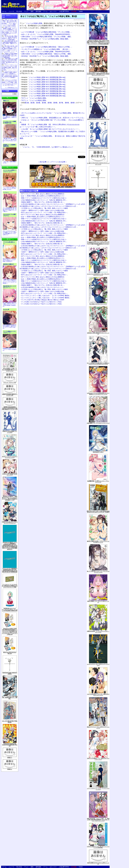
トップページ (53, 162)
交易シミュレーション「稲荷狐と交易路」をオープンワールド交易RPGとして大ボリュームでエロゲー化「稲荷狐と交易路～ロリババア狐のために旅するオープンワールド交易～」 (9, 31)
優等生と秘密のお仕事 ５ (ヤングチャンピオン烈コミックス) (98, 542)
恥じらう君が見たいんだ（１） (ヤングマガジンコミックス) (98, 572)
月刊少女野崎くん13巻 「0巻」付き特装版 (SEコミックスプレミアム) (10, 370)
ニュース (11, 11)
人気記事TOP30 (64, 11)
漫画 (32, 11)
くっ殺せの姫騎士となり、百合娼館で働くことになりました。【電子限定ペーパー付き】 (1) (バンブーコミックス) (98, 74)
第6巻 (55, 103)
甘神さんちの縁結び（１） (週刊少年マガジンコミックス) (98, 759)
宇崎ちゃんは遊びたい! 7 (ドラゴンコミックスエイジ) (10, 522)
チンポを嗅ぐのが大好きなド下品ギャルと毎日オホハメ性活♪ (42, 302)
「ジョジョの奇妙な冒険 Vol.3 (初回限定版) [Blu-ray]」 (44, 82)
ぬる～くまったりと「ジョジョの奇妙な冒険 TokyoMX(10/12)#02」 (46, 52)
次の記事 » (63, 162)
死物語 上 (10, 769)
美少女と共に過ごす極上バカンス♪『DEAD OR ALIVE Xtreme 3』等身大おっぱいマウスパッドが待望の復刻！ (10, 38)
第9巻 (73, 103)
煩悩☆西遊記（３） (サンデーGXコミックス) (98, 602)
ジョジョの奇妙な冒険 (34, 23)
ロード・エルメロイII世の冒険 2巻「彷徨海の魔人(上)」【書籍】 (10, 697)
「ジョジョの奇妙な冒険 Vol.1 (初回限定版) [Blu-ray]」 (44, 77)
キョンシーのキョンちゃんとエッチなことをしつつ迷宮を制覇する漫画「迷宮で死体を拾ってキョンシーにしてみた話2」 (10, 67)
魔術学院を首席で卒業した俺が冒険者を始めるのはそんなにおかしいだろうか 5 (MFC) (98, 512)
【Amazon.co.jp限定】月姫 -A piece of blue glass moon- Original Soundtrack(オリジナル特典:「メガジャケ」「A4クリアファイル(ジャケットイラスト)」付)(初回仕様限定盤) (98, 42)
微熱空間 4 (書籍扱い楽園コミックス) (98, 90)
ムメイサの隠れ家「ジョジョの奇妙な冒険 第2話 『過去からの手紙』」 (47, 47)
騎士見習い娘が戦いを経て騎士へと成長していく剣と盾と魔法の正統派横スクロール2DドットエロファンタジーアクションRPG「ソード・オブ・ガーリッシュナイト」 (10, 49)
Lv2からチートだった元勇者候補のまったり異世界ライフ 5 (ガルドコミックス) (98, 394)
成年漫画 (38, 11)
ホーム (4, 11)
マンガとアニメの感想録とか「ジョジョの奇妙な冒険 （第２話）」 (46, 49)
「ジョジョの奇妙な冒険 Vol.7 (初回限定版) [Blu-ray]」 (44, 91)
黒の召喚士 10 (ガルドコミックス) (98, 304)
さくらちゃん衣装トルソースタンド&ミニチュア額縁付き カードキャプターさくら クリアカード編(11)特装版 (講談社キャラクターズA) (98, 243)
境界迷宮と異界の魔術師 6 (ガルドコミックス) (98, 333)
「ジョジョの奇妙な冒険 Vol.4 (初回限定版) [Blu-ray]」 (44, 84)
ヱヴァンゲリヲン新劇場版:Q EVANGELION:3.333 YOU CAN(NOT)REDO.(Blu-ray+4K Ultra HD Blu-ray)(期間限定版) (10, 570)
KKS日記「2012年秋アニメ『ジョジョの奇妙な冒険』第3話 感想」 (45, 39)
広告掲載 (74, 11)
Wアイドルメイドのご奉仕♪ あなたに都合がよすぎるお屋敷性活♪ (43, 194)
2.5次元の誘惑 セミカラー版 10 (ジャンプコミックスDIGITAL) (98, 847)
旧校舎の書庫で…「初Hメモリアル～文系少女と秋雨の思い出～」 (43, 202)
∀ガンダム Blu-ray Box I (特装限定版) (10, 722)
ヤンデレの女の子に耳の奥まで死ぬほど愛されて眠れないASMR (43, 300)
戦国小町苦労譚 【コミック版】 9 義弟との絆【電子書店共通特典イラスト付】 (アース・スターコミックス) (98, 820)
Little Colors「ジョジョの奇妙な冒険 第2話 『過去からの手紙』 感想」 (47, 54)
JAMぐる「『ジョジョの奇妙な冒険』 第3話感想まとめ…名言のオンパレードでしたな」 (53, 118)
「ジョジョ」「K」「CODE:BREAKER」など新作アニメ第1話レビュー (47, 147)
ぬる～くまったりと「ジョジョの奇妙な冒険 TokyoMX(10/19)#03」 (46, 34)
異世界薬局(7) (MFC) (98, 452)
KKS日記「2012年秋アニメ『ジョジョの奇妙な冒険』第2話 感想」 (45, 56)
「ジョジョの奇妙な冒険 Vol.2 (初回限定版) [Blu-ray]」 (44, 80)
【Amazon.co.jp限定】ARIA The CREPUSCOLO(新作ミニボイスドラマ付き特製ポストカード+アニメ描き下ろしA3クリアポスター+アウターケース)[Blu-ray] (10, 632)
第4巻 (44, 103)
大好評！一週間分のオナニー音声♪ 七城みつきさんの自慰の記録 (43, 210)
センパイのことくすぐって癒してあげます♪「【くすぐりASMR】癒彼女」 (46, 296)
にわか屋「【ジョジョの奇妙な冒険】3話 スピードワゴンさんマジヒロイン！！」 (51, 129)
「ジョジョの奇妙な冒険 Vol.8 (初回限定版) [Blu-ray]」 (44, 93)
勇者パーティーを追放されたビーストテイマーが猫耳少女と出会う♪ (44, 198)
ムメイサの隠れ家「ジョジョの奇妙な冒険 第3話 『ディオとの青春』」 (47, 32)
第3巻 (38, 103)
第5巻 (50, 103)
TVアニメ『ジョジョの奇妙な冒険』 (34, 98)
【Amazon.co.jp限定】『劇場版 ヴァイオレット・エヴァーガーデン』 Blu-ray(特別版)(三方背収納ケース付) (10, 498)
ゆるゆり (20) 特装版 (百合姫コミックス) (10, 474)
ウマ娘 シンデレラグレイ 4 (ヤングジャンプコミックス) (98, 164)
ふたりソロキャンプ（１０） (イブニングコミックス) (98, 789)
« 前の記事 (42, 162)
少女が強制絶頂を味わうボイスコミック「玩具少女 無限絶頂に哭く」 (44, 200)
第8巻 (67, 103)
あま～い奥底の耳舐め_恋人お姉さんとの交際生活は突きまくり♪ (43, 196)
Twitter (81, 11)
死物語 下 (10, 758)
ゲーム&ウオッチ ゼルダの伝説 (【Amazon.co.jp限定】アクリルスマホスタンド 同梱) (10, 586)
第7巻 (61, 103)
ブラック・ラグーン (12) (10, 383)
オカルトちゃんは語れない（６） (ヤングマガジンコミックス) (98, 275)
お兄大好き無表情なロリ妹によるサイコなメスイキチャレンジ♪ (42, 287)
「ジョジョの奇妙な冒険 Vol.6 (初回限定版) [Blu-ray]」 (44, 89)
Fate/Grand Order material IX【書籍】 (10, 673)
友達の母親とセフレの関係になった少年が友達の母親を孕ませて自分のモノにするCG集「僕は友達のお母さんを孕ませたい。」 (10, 61)
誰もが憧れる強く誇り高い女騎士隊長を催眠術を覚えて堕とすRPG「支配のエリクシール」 (10, 43)
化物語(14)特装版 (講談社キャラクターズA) (10, 395)
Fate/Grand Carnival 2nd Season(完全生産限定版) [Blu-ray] (10, 745)
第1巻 (27, 103)
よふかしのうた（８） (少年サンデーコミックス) (98, 665)
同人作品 (19, 11)
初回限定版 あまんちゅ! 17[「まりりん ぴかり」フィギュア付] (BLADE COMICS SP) (10, 610)
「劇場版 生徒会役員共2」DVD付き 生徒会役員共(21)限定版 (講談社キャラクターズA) (10, 408)
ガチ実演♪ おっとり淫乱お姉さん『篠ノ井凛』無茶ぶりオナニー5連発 (44, 208)
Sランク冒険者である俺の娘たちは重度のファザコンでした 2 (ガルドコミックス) (98, 364)
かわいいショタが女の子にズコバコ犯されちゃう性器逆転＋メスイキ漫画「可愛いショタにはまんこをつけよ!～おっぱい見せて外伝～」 (9, 83)
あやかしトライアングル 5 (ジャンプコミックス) (10, 457)
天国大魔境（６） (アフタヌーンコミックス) (98, 423)
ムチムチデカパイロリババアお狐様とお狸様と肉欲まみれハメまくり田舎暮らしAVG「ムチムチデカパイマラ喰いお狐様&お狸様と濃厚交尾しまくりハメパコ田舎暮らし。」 (10, 75)
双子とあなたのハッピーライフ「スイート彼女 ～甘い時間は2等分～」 (45, 212)
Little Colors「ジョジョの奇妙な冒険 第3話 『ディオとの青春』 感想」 (47, 37)
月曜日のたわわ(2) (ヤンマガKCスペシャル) (98, 119)
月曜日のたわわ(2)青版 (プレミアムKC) (10, 432)
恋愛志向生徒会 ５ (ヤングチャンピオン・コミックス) (98, 632)
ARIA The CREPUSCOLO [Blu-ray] (10, 653)
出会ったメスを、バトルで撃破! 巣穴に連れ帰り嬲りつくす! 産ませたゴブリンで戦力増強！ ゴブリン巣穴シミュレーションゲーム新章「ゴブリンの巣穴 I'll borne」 (10, 23)
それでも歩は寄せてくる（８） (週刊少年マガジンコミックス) (98, 695)
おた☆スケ (53, 11)
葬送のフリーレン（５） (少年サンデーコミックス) (98, 727)
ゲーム (45, 11)
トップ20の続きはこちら (11, 88)
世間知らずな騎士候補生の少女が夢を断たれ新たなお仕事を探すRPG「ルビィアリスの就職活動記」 (10, 56)
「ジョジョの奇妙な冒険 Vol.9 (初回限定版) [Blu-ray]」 (44, 96)
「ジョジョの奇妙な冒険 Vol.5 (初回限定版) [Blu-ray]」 (44, 87)
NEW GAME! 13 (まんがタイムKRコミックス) (98, 863)
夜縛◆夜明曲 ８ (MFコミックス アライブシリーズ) (98, 482)
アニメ (26, 11)
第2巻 (33, 103)
